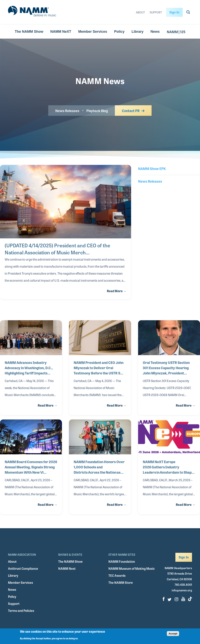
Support (156, 12)
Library (138, 32)
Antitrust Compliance (23, 568)
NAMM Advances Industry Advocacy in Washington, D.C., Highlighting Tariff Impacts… (29, 368)
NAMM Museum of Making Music (132, 568)
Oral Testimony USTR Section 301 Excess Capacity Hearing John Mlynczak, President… (166, 368)
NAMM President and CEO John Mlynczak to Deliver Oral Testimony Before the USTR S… (99, 368)
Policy (119, 32)
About (140, 12)
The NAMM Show (29, 32)
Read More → (117, 291)
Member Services (93, 32)
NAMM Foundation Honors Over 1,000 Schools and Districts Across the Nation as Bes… (99, 467)
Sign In (174, 12)
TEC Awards (117, 575)
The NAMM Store (121, 583)
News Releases (67, 111)
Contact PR (133, 111)
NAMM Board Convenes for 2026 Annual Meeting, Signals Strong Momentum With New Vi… (31, 467)
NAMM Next (67, 568)
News (155, 32)
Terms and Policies (21, 611)
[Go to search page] (188, 13)
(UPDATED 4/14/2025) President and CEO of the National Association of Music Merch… (57, 249)
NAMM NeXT (61, 32)
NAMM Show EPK (152, 168)
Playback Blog (97, 111)
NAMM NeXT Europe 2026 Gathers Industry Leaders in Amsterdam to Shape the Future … (168, 467)
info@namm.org (182, 590)
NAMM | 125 (176, 32)
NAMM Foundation (122, 561)
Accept (173, 634)
